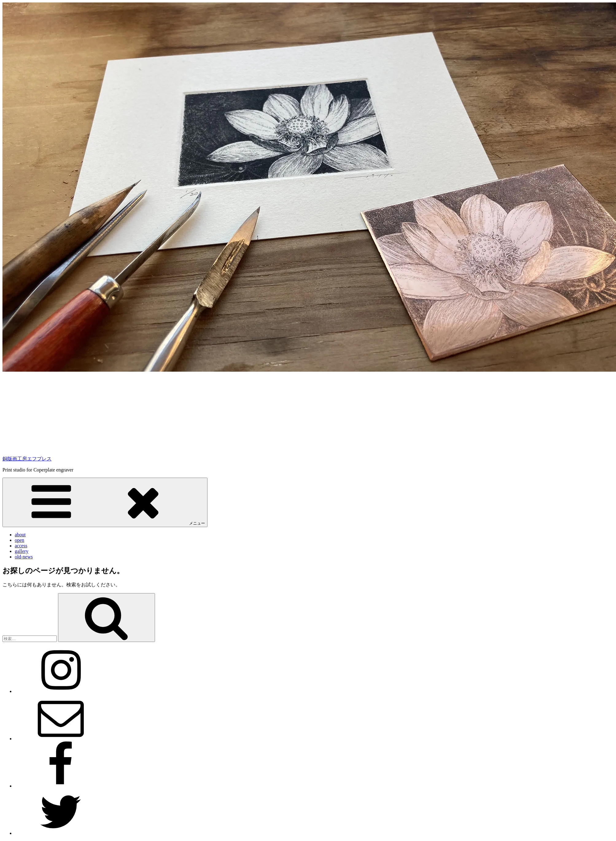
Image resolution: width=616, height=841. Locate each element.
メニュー (105, 502)
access (21, 546)
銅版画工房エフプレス (27, 459)
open (19, 540)
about (20, 535)
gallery (21, 551)
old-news (24, 557)
